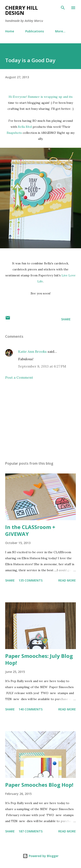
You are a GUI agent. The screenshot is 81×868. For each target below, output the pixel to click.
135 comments (31, 580)
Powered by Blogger (41, 856)
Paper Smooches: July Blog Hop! (39, 659)
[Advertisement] (40, 420)
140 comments (31, 709)
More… (60, 31)
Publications (35, 31)
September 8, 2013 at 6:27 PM (42, 366)
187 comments (31, 831)
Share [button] (66, 319)
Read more (67, 580)
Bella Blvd (25, 127)
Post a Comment (19, 377)
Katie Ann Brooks (32, 351)
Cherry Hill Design (21, 10)
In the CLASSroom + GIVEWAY (30, 530)
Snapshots (14, 133)
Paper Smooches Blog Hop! (39, 785)
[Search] (63, 8)
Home (10, 31)
